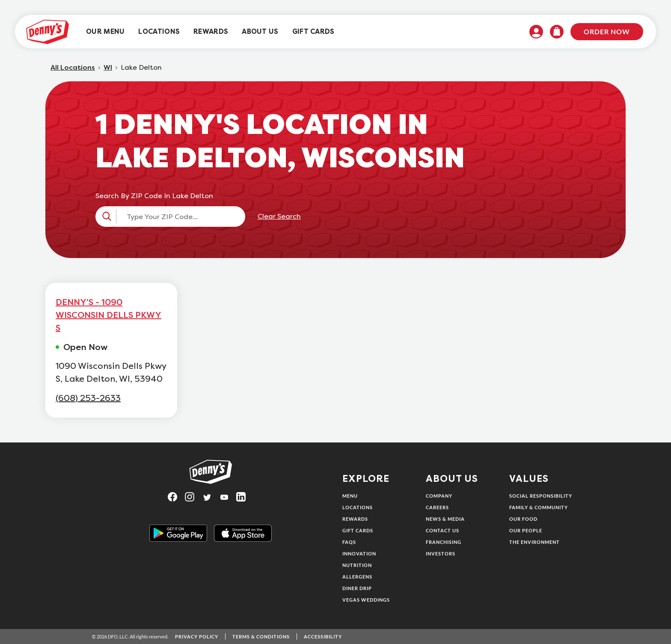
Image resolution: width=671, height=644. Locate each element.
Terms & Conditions (261, 637)
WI (108, 68)
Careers (437, 507)
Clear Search (279, 217)
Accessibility (323, 637)
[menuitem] (105, 32)
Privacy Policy (197, 637)
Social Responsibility (541, 496)
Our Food (523, 519)
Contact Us (442, 530)
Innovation (359, 553)
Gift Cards (358, 530)
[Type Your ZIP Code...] (178, 217)
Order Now (607, 31)
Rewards (355, 519)
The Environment (534, 542)
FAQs (349, 542)
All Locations (73, 68)
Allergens (357, 577)
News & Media (445, 519)
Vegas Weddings (366, 600)
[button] (170, 217)
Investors (441, 553)
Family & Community (539, 507)
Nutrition (357, 565)
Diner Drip (357, 588)
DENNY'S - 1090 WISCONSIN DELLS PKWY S (108, 315)
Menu (350, 496)
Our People (526, 530)
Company (439, 496)
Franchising (444, 542)
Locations (358, 507)
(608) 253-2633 (88, 398)
